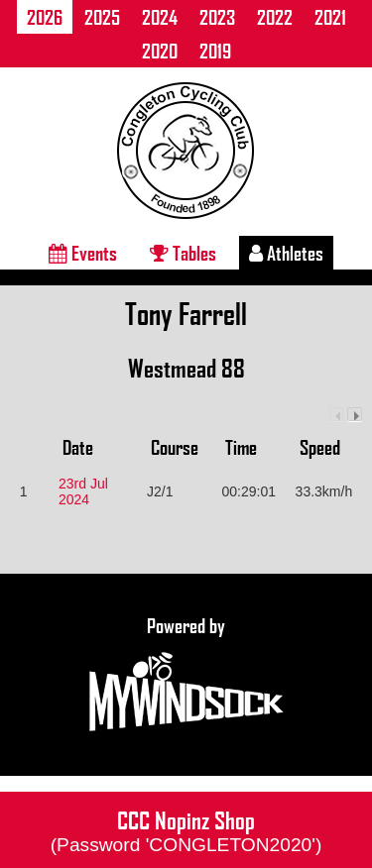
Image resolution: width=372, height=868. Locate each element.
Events (83, 253)
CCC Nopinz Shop (186, 829)
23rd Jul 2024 (83, 491)
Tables (183, 253)
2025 (102, 17)
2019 (215, 51)
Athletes (286, 253)
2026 (45, 17)
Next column (355, 415)
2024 (160, 17)
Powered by (186, 675)
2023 (217, 17)
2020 (160, 51)
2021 (330, 17)
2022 (275, 17)
